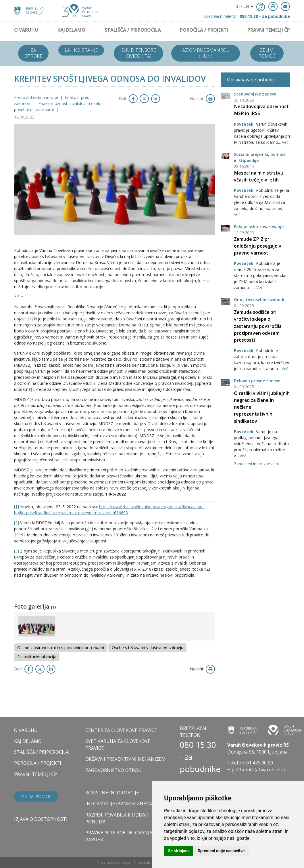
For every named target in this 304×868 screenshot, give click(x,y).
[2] (31, 371)
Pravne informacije (114, 862)
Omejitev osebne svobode (260, 300)
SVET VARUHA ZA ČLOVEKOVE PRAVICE (118, 745)
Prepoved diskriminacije (37, 97)
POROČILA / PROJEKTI (204, 30)
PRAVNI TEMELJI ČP (269, 30)
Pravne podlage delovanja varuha (119, 836)
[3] (194, 383)
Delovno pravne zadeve (257, 381)
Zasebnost (149, 862)
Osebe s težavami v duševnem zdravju (148, 648)
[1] (30, 319)
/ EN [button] (243, 6)
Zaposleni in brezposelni (256, 464)
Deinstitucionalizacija (37, 657)
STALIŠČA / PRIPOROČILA (133, 30)
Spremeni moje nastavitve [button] (221, 851)
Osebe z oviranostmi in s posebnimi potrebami (61, 648)
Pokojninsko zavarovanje (259, 226)
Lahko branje (81, 50)
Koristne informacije (112, 793)
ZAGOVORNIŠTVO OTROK (113, 770)
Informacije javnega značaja (121, 804)
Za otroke (33, 53)
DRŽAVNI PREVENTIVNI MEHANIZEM (126, 759)
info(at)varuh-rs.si (265, 770)
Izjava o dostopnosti (41, 819)
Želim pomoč (267, 53)
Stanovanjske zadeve (255, 94)
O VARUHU (26, 30)
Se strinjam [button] (178, 851)
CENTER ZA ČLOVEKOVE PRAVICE (121, 730)
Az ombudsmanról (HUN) (206, 53)
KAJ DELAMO (71, 30)
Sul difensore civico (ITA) (139, 53)
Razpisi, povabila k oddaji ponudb (117, 818)
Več (285, 142)
